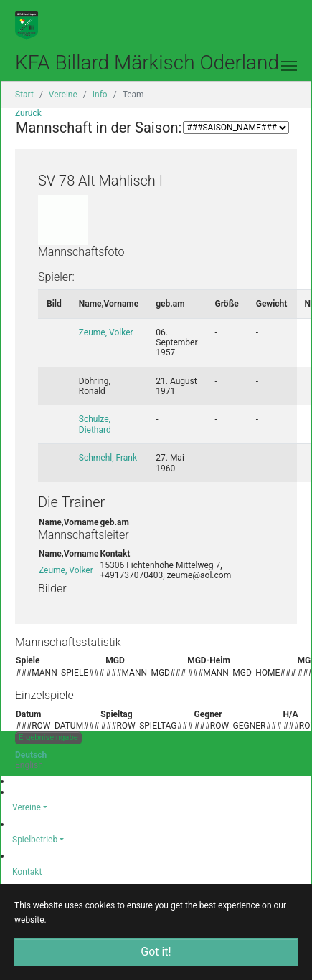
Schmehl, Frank (108, 458)
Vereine (27, 807)
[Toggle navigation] (289, 66)
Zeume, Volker (106, 332)
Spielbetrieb (35, 840)
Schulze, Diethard (95, 424)
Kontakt (27, 872)
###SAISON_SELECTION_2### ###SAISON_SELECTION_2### (236, 128)
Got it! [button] (156, 952)
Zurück (28, 113)
